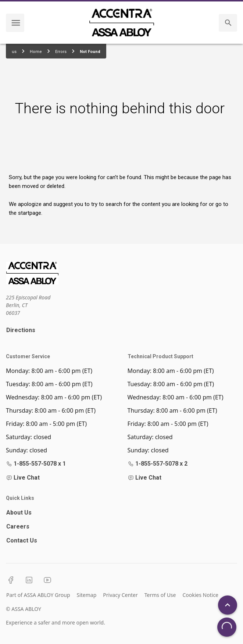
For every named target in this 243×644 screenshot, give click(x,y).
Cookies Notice (200, 595)
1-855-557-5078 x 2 (158, 464)
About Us (19, 513)
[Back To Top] (228, 605)
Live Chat (23, 478)
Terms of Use (160, 595)
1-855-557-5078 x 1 (36, 464)
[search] (228, 23)
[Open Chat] (227, 627)
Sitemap (87, 595)
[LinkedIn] (29, 580)
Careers (18, 526)
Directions (21, 330)
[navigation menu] (16, 23)
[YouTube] (47, 580)
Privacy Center (120, 595)
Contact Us (22, 540)
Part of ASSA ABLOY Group (38, 595)
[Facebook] (11, 580)
